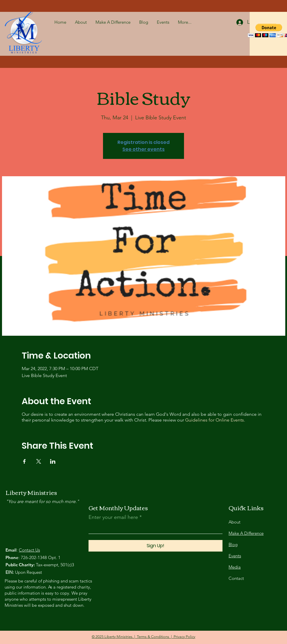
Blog (233, 544)
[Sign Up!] (156, 546)
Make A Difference (246, 533)
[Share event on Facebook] (24, 461)
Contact (236, 578)
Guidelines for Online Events (215, 420)
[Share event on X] (39, 461)
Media (235, 567)
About (234, 522)
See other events (143, 149)
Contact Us (29, 550)
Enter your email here (113, 517)
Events (235, 556)
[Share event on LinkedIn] (53, 461)
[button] (280, 18)
